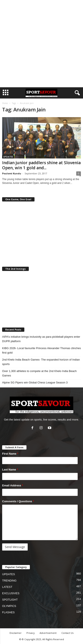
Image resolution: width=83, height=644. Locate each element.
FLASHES (8, 612)
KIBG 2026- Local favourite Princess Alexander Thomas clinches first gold (41, 350)
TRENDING (9, 581)
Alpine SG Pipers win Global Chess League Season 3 (35, 382)
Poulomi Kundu (12, 173)
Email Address (13, 485)
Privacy (31, 633)
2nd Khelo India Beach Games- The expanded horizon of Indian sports (41, 362)
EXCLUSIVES (11, 593)
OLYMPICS (9, 606)
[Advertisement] (41, 44)
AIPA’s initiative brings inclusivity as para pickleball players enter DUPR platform (41, 339)
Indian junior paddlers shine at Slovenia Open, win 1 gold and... (41, 165)
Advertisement (48, 633)
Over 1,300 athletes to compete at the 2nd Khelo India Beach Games (39, 373)
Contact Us (67, 633)
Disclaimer (16, 633)
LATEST (7, 587)
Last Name (10, 470)
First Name (10, 454)
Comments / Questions (18, 501)
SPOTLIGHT (10, 600)
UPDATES (8, 157)
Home (5, 103)
